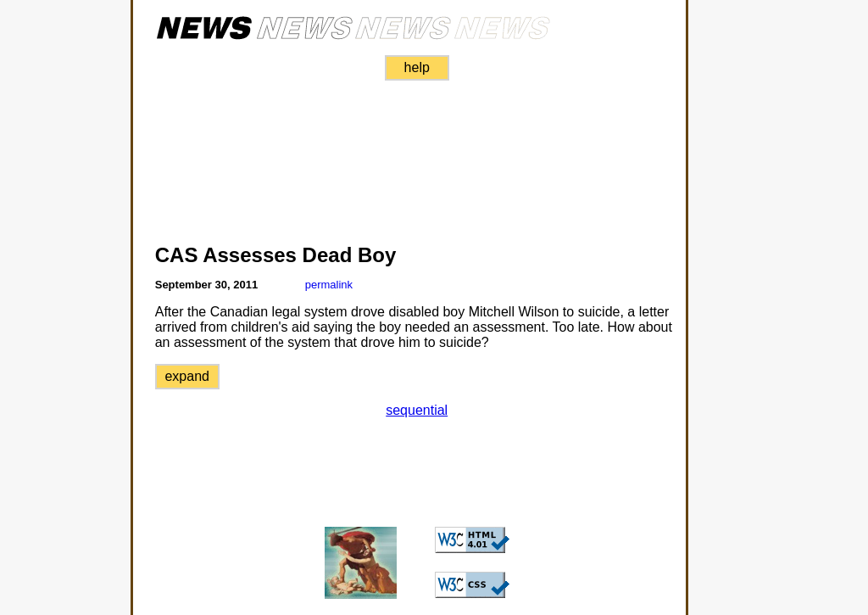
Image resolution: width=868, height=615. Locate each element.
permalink (329, 285)
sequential (417, 410)
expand (187, 376)
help (417, 67)
